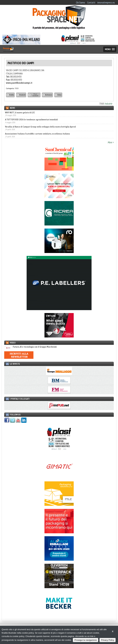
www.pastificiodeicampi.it (19, 83)
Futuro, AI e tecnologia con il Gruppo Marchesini (30, 347)
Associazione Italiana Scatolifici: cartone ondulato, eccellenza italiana (37, 134)
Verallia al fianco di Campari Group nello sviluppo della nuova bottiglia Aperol (40, 127)
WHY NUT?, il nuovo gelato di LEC (20, 112)
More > (111, 142)
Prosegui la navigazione (86, 640)
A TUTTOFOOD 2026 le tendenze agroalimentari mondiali (31, 119)
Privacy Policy (108, 640)
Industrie (108, 104)
